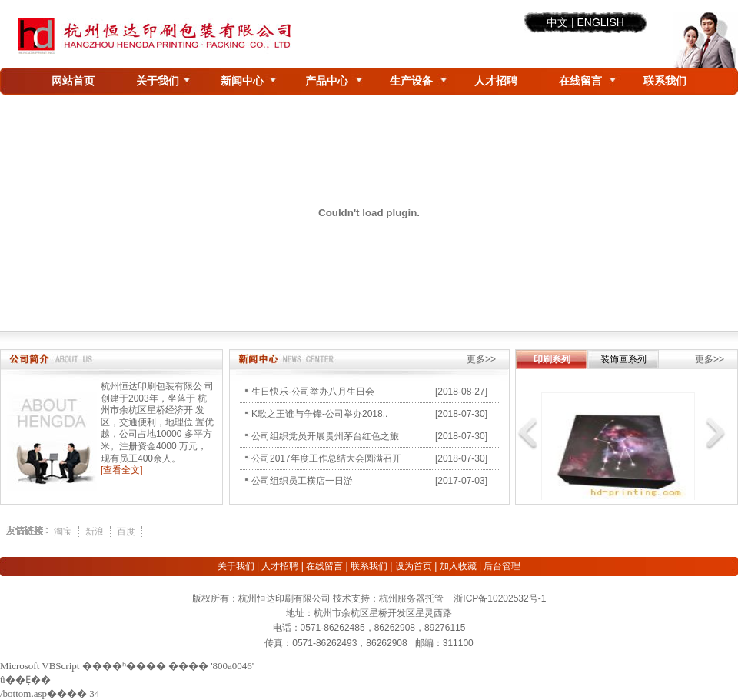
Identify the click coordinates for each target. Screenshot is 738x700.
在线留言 (580, 81)
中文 (557, 22)
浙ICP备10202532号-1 (500, 598)
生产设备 (411, 81)
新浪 (95, 532)
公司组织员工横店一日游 (302, 481)
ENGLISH (600, 22)
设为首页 (414, 566)
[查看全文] (122, 470)
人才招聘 (496, 81)
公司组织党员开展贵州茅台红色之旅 (325, 436)
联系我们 (665, 81)
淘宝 (63, 532)
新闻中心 (242, 81)
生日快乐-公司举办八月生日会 (313, 392)
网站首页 (73, 81)
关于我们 (158, 81)
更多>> (481, 359)
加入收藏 (458, 566)
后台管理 (502, 566)
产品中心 (327, 81)
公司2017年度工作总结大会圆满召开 (326, 458)
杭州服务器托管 (411, 598)
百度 (126, 532)
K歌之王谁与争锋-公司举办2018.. (319, 414)
